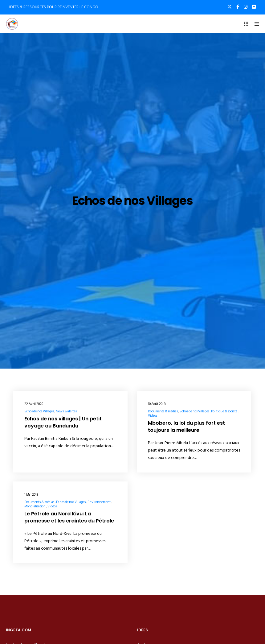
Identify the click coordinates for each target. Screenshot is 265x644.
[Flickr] (254, 7)
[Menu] (255, 24)
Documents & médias (163, 411)
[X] (230, 7)
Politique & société (224, 411)
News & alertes (66, 411)
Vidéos (153, 416)
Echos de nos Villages (39, 411)
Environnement (99, 502)
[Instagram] (246, 7)
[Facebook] (238, 7)
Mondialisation (35, 506)
